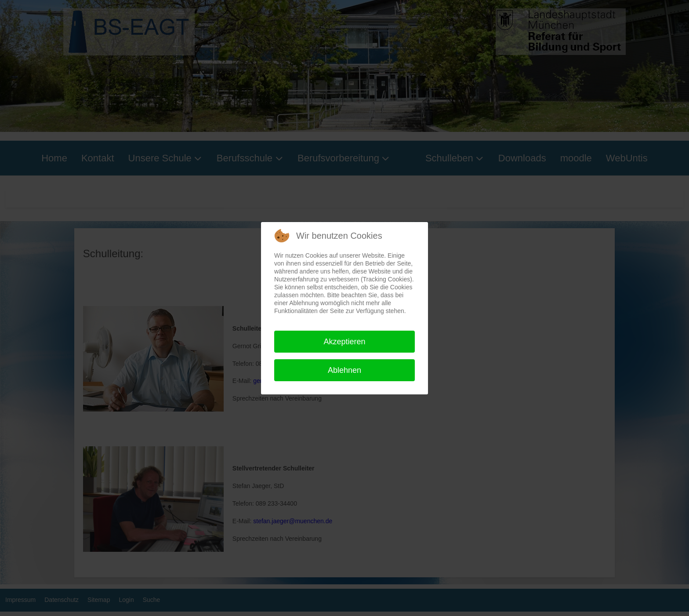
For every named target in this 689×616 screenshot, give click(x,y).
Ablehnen (344, 370)
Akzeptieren (344, 342)
